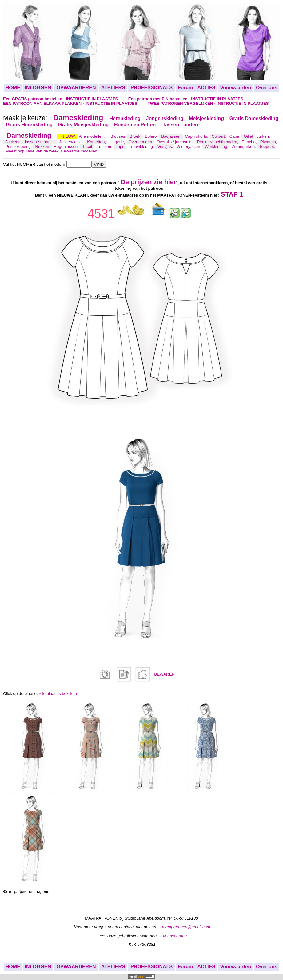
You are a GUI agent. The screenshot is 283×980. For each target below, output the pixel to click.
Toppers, (267, 146)
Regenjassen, (67, 146)
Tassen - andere (181, 125)
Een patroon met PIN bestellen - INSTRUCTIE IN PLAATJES (186, 99)
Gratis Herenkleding (29, 125)
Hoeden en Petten (136, 125)
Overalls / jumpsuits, (176, 142)
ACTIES (206, 88)
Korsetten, (97, 142)
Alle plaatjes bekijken (58, 694)
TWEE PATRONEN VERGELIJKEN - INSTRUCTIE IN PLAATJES (208, 103)
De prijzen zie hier (148, 182)
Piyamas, (269, 142)
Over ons (267, 88)
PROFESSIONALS (151, 88)
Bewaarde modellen (79, 151)
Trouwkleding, (142, 146)
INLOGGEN (38, 88)
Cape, (235, 136)
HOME (13, 88)
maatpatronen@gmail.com (186, 927)
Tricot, (88, 146)
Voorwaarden (236, 88)
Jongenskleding (165, 118)
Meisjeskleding (206, 118)
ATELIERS (113, 88)
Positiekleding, (19, 146)
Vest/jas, (166, 146)
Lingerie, (118, 142)
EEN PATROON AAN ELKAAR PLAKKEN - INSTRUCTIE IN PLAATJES (71, 103)
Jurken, (263, 136)
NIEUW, (69, 136)
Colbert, (219, 136)
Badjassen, (172, 136)
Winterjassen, (189, 146)
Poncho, (250, 142)
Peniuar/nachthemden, (218, 142)
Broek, (136, 136)
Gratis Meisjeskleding (84, 125)
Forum (185, 88)
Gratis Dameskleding (254, 118)
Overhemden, (141, 142)
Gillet (249, 136)
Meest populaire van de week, (33, 151)
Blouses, (119, 136)
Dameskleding (78, 118)
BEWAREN (164, 674)
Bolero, (152, 136)
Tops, (121, 146)
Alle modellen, (92, 136)
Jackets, (13, 142)
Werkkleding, (217, 146)
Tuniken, (105, 146)
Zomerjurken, (244, 146)
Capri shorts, (197, 136)
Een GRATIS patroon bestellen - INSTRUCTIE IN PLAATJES (61, 99)
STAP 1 (232, 194)
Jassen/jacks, (72, 142)
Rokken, (43, 146)
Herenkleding (125, 118)
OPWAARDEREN (76, 88)
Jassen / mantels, (40, 142)
